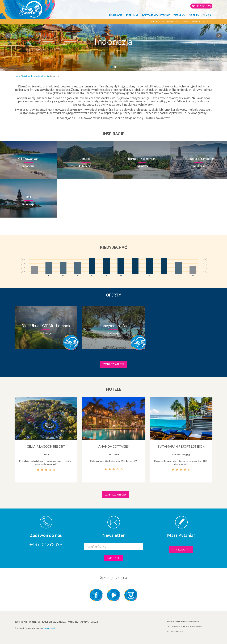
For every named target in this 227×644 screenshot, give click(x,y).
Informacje (158, 22)
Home (18, 76)
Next (219, 36)
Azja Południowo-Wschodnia (35, 76)
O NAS (207, 15)
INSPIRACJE (115, 15)
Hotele (207, 22)
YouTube (113, 595)
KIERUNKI (132, 15)
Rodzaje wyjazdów (156, 15)
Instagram (131, 595)
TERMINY (179, 15)
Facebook (96, 595)
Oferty (194, 15)
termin (185, 22)
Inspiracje (173, 22)
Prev (8, 36)
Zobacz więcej (114, 364)
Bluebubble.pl (48, 629)
